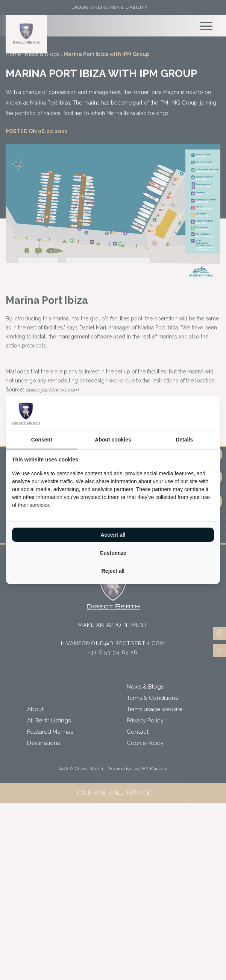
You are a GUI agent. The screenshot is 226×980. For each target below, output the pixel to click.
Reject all (113, 571)
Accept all (113, 535)
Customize (113, 553)
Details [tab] (184, 440)
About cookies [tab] (113, 440)
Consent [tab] (42, 440)
